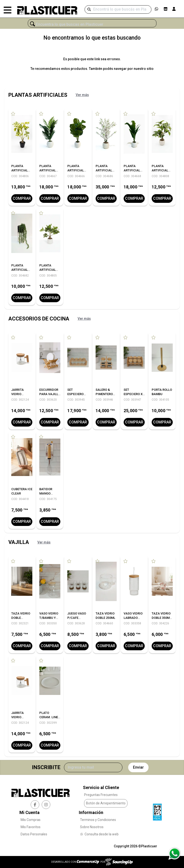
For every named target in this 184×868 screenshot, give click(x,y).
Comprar (22, 198)
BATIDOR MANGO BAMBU (46, 493)
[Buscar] (118, 9)
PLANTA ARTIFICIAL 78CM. (48, 170)
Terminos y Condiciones (98, 820)
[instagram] (46, 804)
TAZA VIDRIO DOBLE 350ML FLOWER (161, 618)
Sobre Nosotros (92, 827)
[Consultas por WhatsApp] (174, 854)
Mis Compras (31, 820)
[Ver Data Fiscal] (157, 811)
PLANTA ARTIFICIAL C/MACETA (20, 170)
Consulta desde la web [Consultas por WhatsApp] (99, 834)
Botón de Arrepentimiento (106, 803)
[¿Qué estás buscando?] (92, 24)
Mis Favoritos (31, 827)
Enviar (138, 767)
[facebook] (35, 804)
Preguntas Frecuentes (101, 795)
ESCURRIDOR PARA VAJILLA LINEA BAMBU (50, 394)
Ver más (82, 95)
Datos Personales (34, 834)
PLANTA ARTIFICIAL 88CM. (132, 170)
